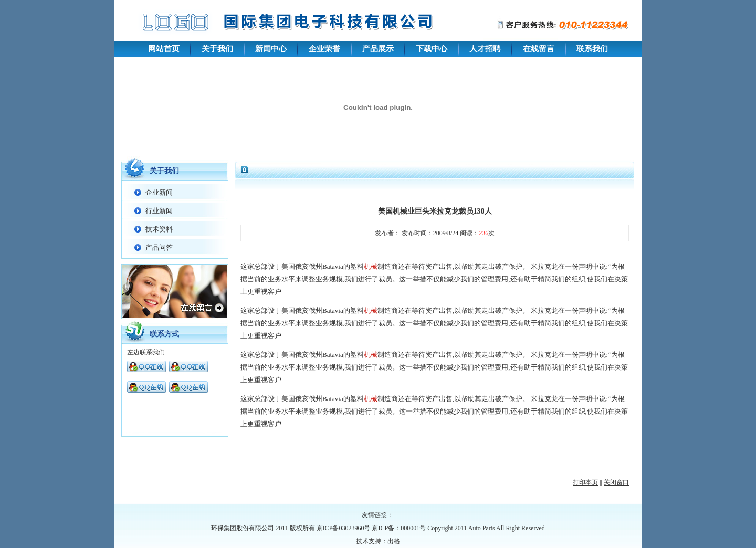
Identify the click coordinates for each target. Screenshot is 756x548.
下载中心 (432, 49)
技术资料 (159, 229)
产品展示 (378, 49)
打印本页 (585, 482)
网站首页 (164, 49)
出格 (394, 541)
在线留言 (539, 49)
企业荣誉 (324, 49)
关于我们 (217, 49)
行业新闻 (159, 211)
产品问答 (159, 247)
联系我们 (592, 49)
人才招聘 (485, 49)
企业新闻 (159, 192)
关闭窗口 (616, 482)
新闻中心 (271, 49)
